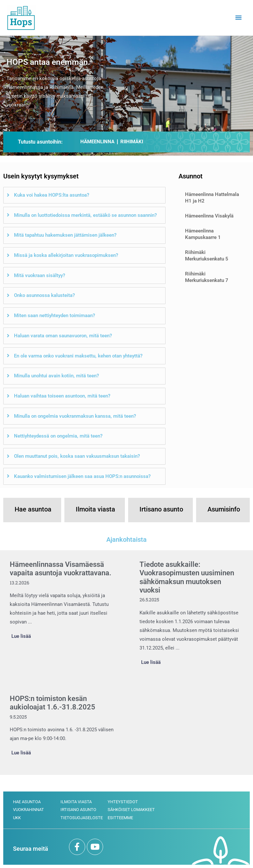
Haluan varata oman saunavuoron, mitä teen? (63, 336)
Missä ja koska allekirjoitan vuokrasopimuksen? (66, 255)
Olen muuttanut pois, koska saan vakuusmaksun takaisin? (77, 456)
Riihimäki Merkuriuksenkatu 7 (207, 277)
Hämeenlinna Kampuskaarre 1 (203, 234)
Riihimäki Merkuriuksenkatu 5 (207, 256)
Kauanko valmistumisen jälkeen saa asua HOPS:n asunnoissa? (82, 476)
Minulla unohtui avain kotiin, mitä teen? (56, 376)
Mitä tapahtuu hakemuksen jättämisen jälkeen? (65, 235)
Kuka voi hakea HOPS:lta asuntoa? (52, 195)
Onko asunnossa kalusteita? (44, 295)
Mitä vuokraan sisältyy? (40, 275)
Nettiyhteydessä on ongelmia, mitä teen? (58, 436)
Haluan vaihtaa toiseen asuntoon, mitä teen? (62, 396)
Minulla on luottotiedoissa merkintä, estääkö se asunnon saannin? (85, 215)
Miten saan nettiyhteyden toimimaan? (54, 315)
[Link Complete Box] (62, 601)
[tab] (84, 195)
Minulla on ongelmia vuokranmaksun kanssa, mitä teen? (75, 416)
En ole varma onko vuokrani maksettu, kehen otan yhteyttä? (78, 356)
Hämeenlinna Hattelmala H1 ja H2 (212, 198)
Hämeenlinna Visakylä (209, 216)
